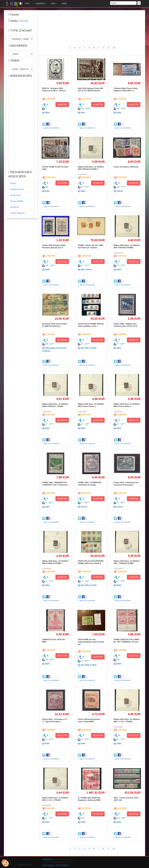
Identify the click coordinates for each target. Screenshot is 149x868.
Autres (120, 191)
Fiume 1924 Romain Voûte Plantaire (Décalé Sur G (54, 246)
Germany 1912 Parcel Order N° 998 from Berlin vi (55, 325)
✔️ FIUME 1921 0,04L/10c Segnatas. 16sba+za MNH (89, 799)
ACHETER (62, 105)
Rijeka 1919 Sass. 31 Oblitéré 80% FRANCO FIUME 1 (55, 562)
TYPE (27, 4)
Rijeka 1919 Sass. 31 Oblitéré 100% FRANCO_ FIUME (55, 405)
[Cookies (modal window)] (5, 863)
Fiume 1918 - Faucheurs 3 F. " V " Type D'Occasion (55, 720)
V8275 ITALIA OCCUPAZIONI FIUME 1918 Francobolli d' (91, 562)
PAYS (54, 4)
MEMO (64, 4)
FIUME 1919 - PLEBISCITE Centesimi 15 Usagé (90, 484)
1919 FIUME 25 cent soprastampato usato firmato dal (91, 642)
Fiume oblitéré (17, 201)
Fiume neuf (15, 195)
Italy (83, 112)
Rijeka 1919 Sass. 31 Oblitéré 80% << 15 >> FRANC (127, 720)
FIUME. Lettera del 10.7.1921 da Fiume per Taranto (91, 246)
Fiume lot (14, 207)
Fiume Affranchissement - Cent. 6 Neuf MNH (89, 720)
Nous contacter (48, 865)
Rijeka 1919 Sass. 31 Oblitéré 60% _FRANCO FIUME (127, 562)
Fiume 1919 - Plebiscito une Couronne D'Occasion (126, 484)
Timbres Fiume (17, 189)
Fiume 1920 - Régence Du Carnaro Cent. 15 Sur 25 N (125, 325)
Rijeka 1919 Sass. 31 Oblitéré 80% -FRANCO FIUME (127, 246)
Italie (47, 112)
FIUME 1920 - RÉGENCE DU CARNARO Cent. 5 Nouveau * (55, 484)
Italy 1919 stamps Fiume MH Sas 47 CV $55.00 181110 (90, 89)
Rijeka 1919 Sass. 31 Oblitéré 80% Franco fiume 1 (91, 405)
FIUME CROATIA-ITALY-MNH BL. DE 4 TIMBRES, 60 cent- (126, 641)
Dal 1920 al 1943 (89, 665)
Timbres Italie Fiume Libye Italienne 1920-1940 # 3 (126, 89)
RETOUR (24, 21)
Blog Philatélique (62, 865)
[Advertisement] (22, 125)
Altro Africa (86, 269)
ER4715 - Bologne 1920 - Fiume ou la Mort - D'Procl (54, 89)
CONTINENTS (40, 4)
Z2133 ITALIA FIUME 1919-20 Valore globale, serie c (91, 325)
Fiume (13, 183)
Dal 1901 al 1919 (89, 348)
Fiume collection (18, 213)
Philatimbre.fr (48, 859)
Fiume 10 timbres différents (126, 167)
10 (114, 48)
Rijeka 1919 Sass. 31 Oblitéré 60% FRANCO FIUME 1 (91, 168)
